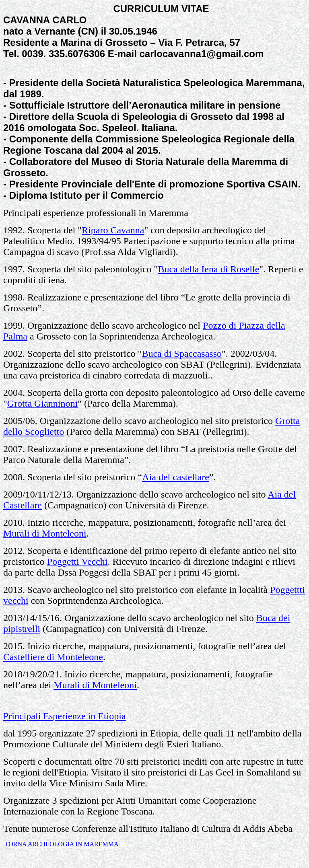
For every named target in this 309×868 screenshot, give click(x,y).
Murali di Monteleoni (45, 533)
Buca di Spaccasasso (182, 354)
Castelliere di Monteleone (53, 657)
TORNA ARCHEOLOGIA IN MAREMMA (62, 844)
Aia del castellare (176, 477)
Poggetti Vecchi (77, 562)
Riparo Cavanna (113, 230)
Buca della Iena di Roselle (208, 269)
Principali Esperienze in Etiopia (65, 716)
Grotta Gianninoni (42, 403)
